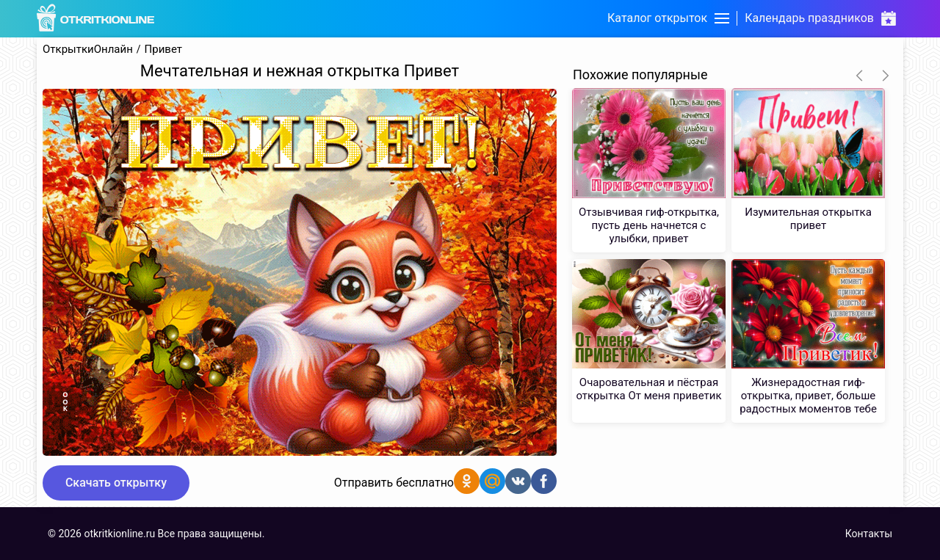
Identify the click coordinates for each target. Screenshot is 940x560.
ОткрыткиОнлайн (88, 50)
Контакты (869, 534)
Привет (163, 50)
